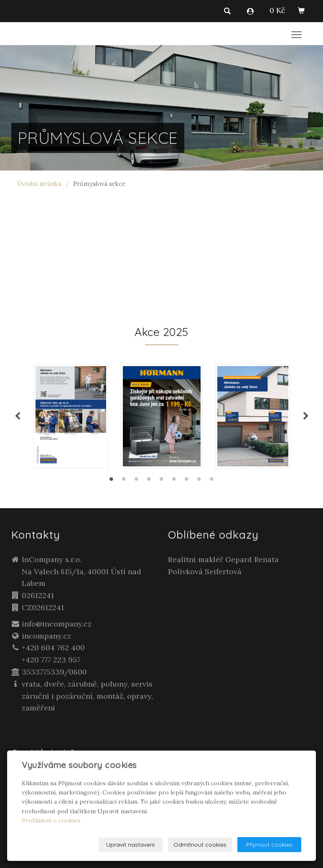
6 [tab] (174, 481)
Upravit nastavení (130, 845)
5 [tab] (162, 481)
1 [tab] (112, 481)
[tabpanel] (162, 416)
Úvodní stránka (39, 184)
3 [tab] (137, 481)
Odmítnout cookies (200, 845)
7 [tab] (187, 481)
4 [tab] (149, 481)
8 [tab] (199, 481)
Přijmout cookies (269, 845)
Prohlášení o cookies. (52, 820)
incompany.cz (46, 636)
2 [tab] (124, 481)
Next (306, 416)
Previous (18, 416)
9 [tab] (212, 481)
